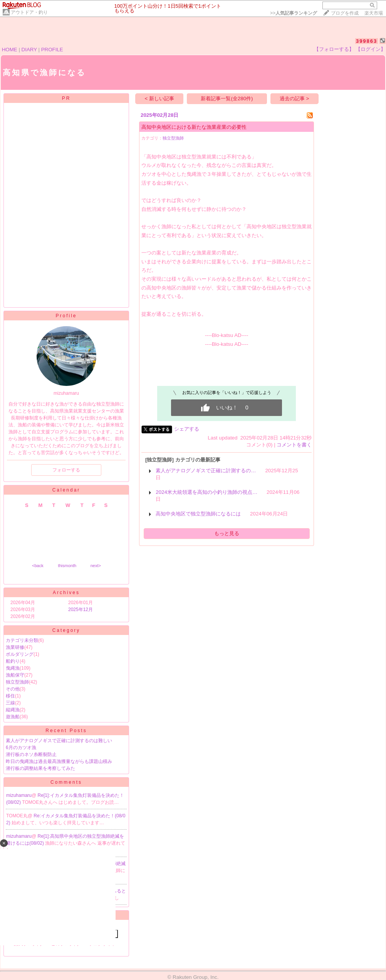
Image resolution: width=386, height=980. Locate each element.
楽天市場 (374, 13)
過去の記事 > (295, 99)
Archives (66, 593)
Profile (66, 316)
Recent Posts (66, 731)
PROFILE (52, 50)
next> (96, 566)
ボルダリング (20, 654)
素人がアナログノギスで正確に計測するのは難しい (59, 741)
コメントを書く (294, 445)
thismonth (67, 566)
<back (38, 566)
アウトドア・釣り (29, 12)
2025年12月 (81, 610)
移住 (10, 696)
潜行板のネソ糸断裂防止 (31, 754)
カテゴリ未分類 (22, 640)
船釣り (13, 661)
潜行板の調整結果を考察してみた (40, 768)
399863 (367, 41)
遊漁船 (13, 717)
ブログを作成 (345, 13)
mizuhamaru (19, 795)
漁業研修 (15, 647)
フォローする (66, 470)
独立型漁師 (17, 682)
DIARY (29, 50)
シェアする (187, 429)
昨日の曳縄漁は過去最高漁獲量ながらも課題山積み (59, 761)
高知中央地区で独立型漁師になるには (198, 514)
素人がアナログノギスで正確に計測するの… (206, 471)
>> (294, 13)
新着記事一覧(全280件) (227, 99)
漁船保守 (15, 675)
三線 (10, 703)
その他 (13, 689)
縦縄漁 (13, 710)
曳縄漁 (13, 668)
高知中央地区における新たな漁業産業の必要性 (194, 127)
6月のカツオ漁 (21, 748)
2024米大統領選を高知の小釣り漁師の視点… (206, 492)
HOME (10, 50)
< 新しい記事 (160, 99)
